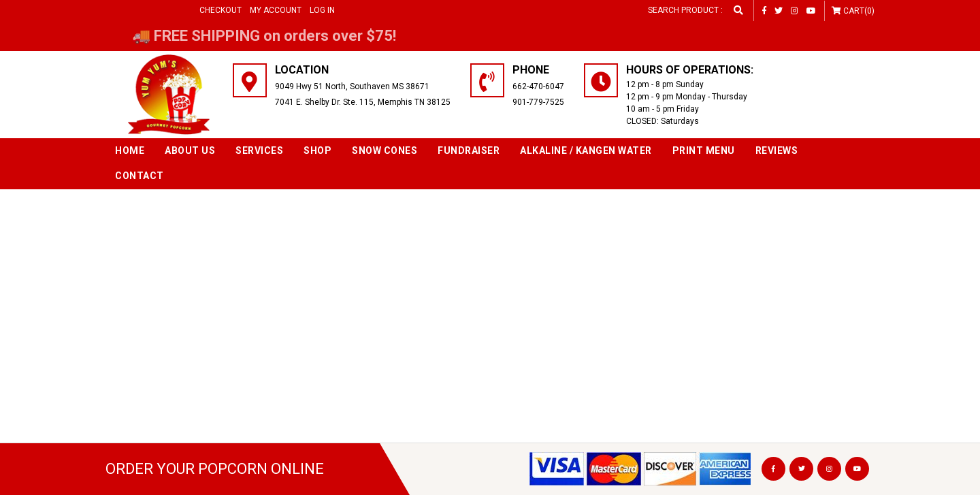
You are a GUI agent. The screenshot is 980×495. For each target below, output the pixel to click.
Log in (322, 10)
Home (130, 150)
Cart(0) (859, 11)
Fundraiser (469, 150)
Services (259, 150)
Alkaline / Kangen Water (586, 150)
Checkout (220, 10)
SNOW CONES (385, 150)
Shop (317, 150)
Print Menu (704, 150)
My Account (276, 10)
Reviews (777, 150)
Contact (140, 176)
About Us (190, 150)
